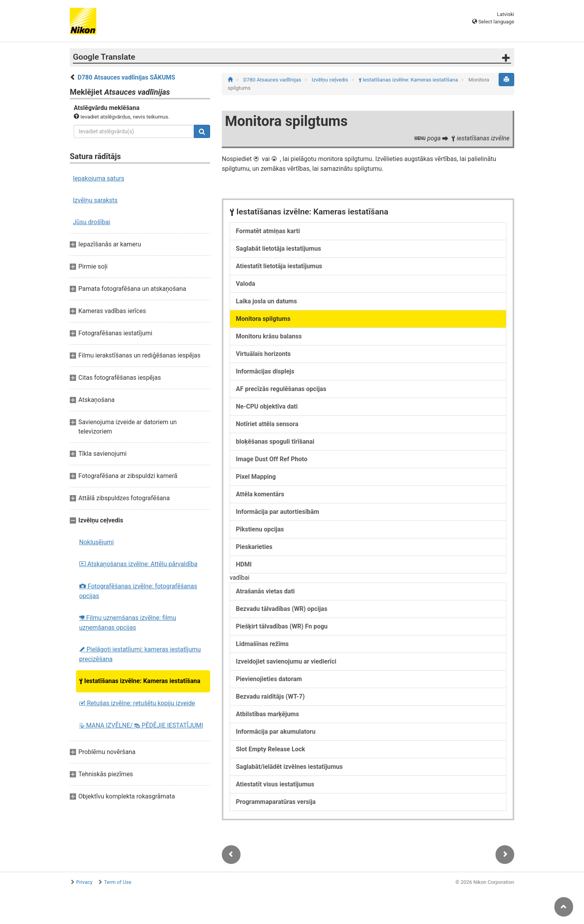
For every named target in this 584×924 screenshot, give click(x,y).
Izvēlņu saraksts (95, 200)
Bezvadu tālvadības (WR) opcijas (282, 609)
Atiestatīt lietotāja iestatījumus (279, 266)
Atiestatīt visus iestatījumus (275, 784)
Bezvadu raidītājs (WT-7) (270, 697)
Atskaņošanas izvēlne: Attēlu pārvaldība (138, 564)
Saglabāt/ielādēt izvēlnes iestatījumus (289, 767)
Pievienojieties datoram (269, 679)
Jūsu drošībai (92, 222)
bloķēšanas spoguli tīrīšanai (275, 442)
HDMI (244, 564)
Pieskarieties (254, 547)
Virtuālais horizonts (263, 354)
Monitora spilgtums (263, 319)
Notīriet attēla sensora (267, 424)
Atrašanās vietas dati (265, 591)
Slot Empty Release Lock (271, 749)
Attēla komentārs (260, 494)
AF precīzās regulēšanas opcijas (281, 389)
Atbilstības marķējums (267, 714)
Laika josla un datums (266, 301)
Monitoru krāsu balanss (269, 336)
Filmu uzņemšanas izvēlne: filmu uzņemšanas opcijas (128, 623)
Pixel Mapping (256, 477)
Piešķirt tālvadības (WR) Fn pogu (282, 626)
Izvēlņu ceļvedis (331, 80)
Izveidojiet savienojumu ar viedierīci (286, 661)
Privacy (84, 882)
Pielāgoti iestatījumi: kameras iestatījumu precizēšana (140, 654)
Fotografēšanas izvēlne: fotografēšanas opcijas (138, 591)
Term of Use (118, 882)
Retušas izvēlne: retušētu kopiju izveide (137, 703)
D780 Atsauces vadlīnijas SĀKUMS (126, 77)
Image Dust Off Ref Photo (272, 459)
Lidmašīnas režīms (262, 644)
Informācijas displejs (265, 371)
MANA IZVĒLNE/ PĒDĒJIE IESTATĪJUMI (141, 725)
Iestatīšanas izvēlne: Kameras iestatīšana (140, 681)
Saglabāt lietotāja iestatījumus (278, 249)
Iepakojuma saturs (99, 178)
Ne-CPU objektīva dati (267, 406)
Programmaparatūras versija (276, 802)
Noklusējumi (96, 542)
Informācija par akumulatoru (276, 732)
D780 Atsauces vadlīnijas (273, 80)
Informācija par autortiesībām (278, 512)
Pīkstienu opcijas (260, 529)
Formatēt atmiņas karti (268, 231)
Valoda (246, 284)
